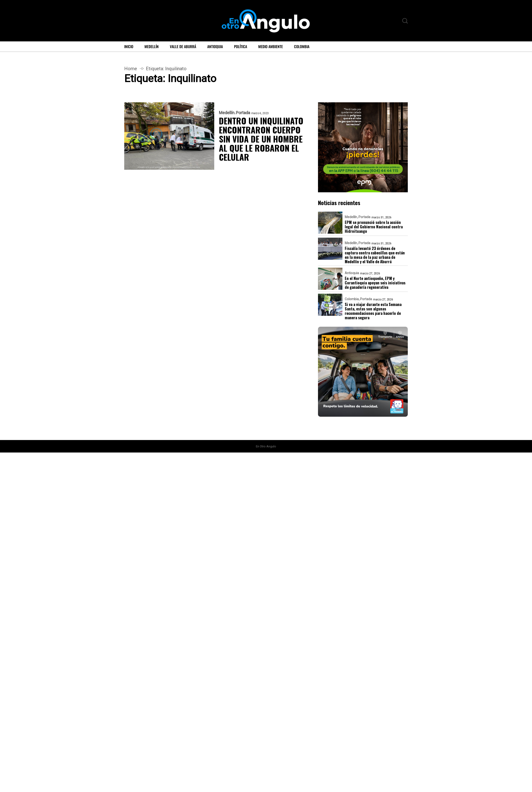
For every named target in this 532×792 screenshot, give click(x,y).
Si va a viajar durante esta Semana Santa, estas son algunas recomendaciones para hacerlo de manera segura (373, 311)
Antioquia (215, 47)
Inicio (129, 47)
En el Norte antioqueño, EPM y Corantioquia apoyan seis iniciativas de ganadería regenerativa (375, 283)
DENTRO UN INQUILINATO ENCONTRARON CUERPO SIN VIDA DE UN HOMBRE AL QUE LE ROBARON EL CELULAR (261, 139)
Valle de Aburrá (183, 47)
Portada (243, 113)
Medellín (152, 47)
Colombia (302, 47)
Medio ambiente (271, 47)
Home (131, 69)
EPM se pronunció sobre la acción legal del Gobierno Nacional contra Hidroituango (374, 227)
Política (241, 47)
